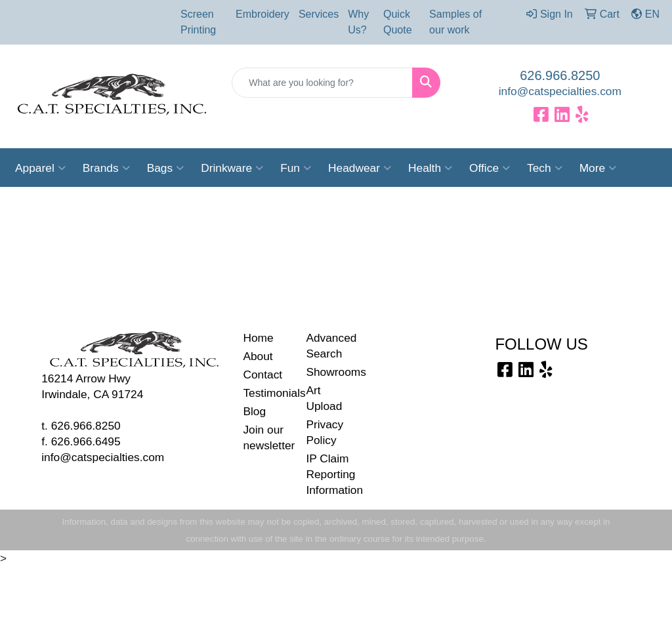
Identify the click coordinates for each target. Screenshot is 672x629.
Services (319, 14)
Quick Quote (398, 22)
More (598, 168)
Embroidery (262, 14)
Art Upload (324, 398)
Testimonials (266, 393)
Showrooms (329, 372)
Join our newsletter (266, 437)
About (258, 356)
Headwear (360, 168)
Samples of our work (455, 22)
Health (430, 168)
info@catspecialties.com (560, 91)
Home (258, 338)
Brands (106, 168)
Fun (296, 168)
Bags (166, 168)
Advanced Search (329, 346)
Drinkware (232, 168)
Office (490, 168)
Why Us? (358, 22)
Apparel (40, 168)
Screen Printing (198, 22)
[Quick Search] (322, 83)
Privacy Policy (325, 432)
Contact (262, 375)
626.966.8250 (560, 75)
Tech (545, 168)
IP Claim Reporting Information (329, 474)
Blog (254, 411)
